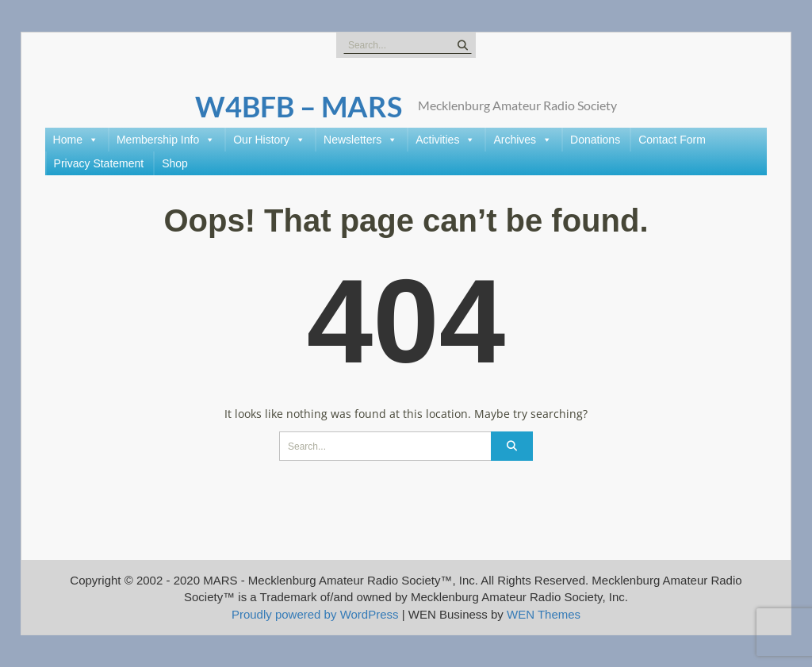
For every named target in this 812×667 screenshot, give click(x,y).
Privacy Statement (99, 163)
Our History (269, 140)
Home (76, 140)
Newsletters (360, 140)
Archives (523, 140)
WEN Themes (544, 614)
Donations (595, 140)
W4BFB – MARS (299, 106)
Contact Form (672, 140)
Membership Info (166, 140)
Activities (445, 140)
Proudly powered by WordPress (315, 614)
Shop (175, 163)
